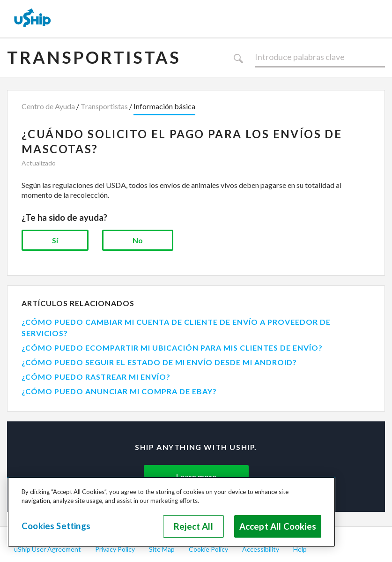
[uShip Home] (33, 19)
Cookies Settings (56, 526)
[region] (171, 512)
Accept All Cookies (278, 526)
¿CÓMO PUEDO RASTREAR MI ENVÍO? (96, 377)
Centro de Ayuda (48, 106)
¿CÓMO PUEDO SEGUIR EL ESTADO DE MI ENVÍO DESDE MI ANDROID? (159, 362)
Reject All (193, 526)
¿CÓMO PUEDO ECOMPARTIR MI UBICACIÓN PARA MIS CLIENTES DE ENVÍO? (172, 348)
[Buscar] (320, 57)
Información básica (164, 106)
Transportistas (94, 57)
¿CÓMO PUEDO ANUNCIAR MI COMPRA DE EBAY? (119, 391)
